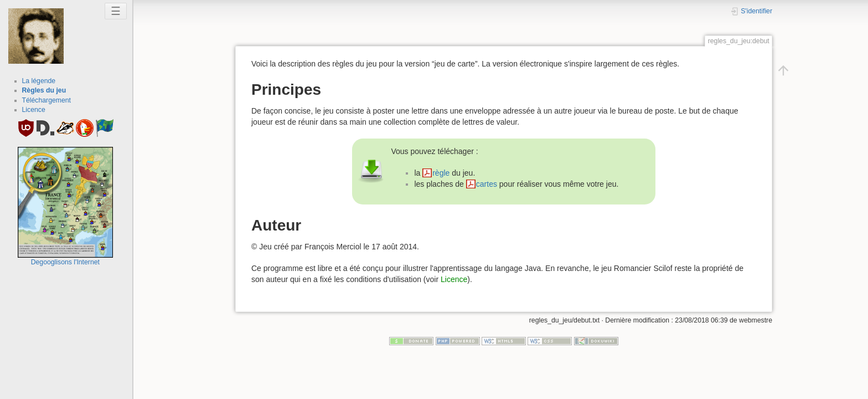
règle (441, 173)
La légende (39, 81)
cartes (487, 184)
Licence (34, 110)
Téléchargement (47, 100)
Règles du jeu (44, 90)
